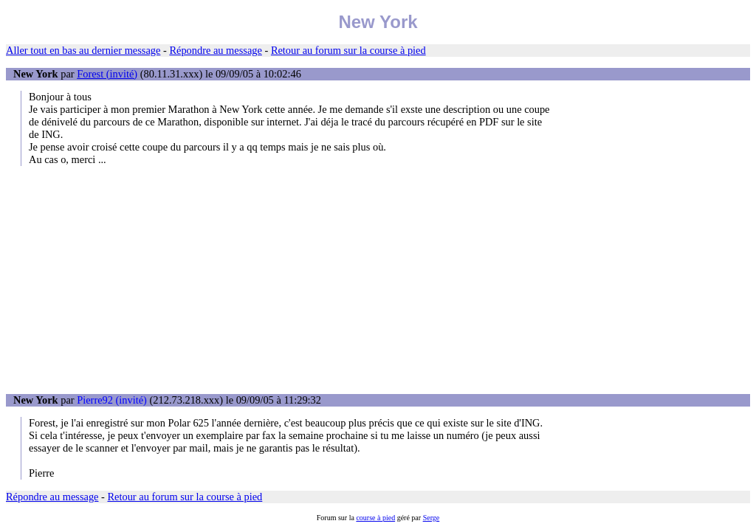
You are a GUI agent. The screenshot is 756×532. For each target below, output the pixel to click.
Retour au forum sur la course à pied (348, 50)
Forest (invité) (107, 74)
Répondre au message (215, 50)
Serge (432, 518)
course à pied (375, 518)
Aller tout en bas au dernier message (83, 50)
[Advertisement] (378, 280)
